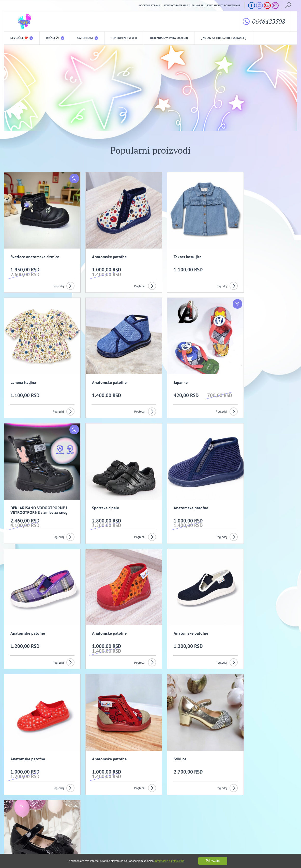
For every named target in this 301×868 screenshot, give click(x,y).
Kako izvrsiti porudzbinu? (224, 6)
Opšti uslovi (56, 819)
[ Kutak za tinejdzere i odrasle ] (224, 38)
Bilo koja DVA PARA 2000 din (169, 38)
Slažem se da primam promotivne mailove (153, 794)
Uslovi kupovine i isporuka (20, 826)
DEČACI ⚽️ (55, 38)
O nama (14, 819)
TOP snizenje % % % (124, 38)
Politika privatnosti (100, 819)
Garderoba (88, 38)
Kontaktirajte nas (176, 6)
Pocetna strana (150, 6)
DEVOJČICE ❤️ (22, 38)
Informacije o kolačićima (169, 861)
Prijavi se (197, 6)
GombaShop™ (289, 846)
